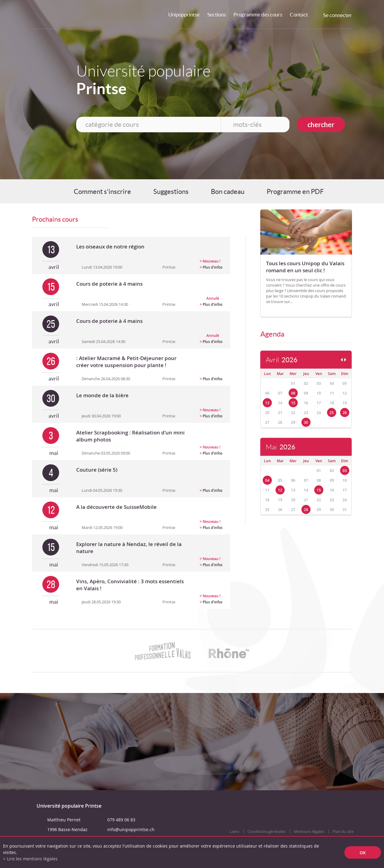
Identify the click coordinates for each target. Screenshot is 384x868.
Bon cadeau (228, 191)
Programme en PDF (295, 191)
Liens (235, 832)
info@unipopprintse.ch (131, 829)
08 (293, 393)
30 (306, 422)
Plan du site (343, 832)
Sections (217, 14)
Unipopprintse (184, 14)
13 (267, 403)
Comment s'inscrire (102, 191)
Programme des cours (258, 14)
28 (306, 510)
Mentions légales (309, 832)
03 (345, 471)
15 (293, 403)
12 (280, 490)
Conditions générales (267, 832)
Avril (282, 360)
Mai (281, 447)
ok (363, 852)
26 (345, 413)
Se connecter (338, 15)
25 (332, 413)
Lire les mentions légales (32, 859)
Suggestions (171, 191)
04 (267, 480)
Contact (299, 14)
